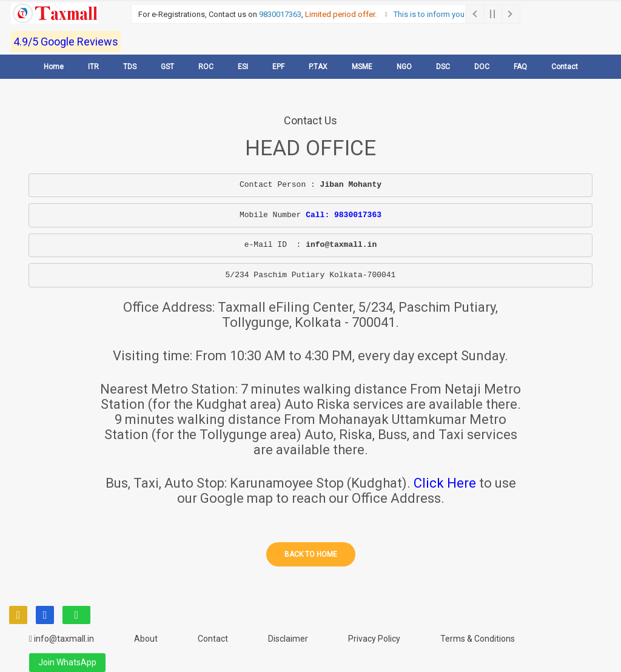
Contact (565, 67)
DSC (443, 67)
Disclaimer (288, 639)
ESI (243, 67)
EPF (278, 67)
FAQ (520, 67)
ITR (93, 67)
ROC (206, 67)
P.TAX (318, 67)
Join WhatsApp (67, 662)
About (146, 639)
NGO (404, 67)
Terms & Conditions (478, 639)
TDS (130, 67)
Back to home (311, 554)
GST (167, 67)
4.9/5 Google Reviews (66, 42)
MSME (362, 67)
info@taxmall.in (62, 639)
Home (54, 67)
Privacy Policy (374, 639)
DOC (482, 67)
